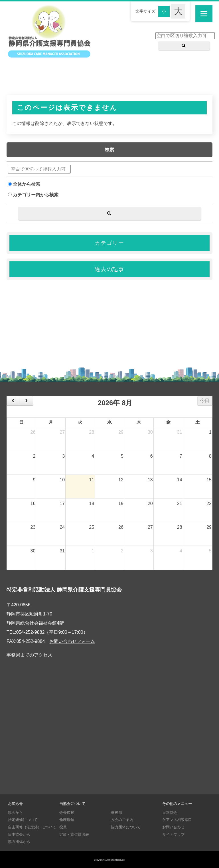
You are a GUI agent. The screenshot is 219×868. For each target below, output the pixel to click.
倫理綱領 (67, 820)
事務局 (116, 813)
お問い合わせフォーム (72, 641)
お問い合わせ (173, 827)
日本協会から (19, 834)
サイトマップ (173, 834)
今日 (205, 400)
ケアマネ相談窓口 (177, 820)
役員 (63, 827)
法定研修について (23, 820)
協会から (15, 813)
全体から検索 (24, 184)
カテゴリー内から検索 (33, 195)
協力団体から (19, 842)
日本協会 (170, 813)
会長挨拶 (67, 813)
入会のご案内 (122, 820)
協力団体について (126, 827)
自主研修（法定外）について (32, 827)
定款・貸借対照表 (74, 834)
